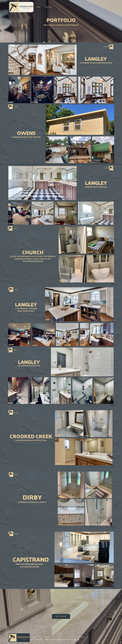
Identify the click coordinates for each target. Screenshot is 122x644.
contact (48, 7)
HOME (38, 7)
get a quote (61, 616)
